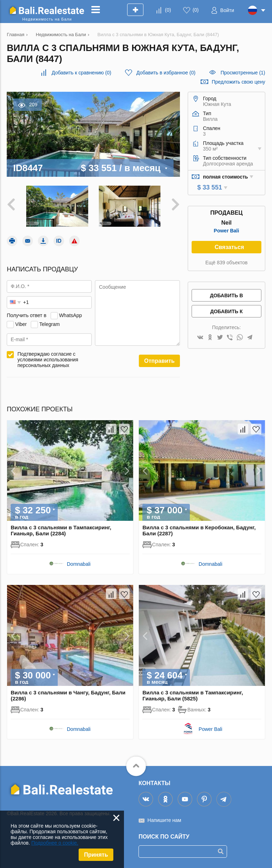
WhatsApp (71, 315)
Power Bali (227, 231)
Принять (96, 855)
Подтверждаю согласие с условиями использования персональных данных (48, 360)
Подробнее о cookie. (55, 843)
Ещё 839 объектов (226, 263)
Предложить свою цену (239, 82)
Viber (21, 324)
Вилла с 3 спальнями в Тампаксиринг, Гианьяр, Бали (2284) (61, 530)
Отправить (159, 361)
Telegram (50, 324)
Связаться (229, 247)
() (168, 10)
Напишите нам (164, 820)
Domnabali (79, 564)
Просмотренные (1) (243, 73)
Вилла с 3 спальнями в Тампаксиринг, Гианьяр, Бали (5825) (193, 695)
